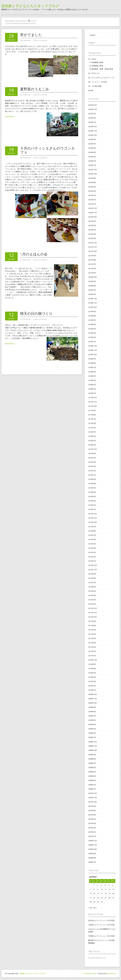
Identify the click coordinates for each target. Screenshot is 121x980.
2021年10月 (93, 251)
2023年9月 (92, 178)
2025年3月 (92, 118)
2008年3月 (92, 780)
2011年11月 (93, 613)
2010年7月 (92, 673)
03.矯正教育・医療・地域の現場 (101, 69)
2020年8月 (92, 286)
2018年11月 (93, 350)
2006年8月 (92, 858)
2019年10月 (93, 307)
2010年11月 (93, 660)
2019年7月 (92, 320)
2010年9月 (92, 664)
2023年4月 (92, 191)
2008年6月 (92, 767)
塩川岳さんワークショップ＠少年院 (101, 920)
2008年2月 (92, 785)
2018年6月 (92, 372)
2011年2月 (92, 651)
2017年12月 (93, 398)
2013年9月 (92, 527)
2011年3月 (92, 647)
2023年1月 (92, 204)
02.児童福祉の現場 (96, 66)
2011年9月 (92, 621)
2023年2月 (92, 200)
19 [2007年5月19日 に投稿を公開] (109, 893)
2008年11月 (93, 746)
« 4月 (90, 908)
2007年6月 (92, 815)
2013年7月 (92, 535)
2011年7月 (92, 630)
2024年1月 (92, 165)
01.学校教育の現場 (96, 62)
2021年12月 (93, 243)
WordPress (112, 973)
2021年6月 (92, 268)
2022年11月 (93, 213)
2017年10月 (93, 406)
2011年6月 (92, 634)
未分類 (91, 90)
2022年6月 (92, 225)
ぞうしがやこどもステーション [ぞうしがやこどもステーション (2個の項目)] (97, 958)
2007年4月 (92, 823)
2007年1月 (92, 836)
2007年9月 (92, 806)
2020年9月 (92, 281)
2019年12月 (93, 299)
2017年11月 (93, 402)
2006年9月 (92, 853)
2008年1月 (92, 789)
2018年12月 (93, 346)
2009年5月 (92, 724)
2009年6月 (92, 720)
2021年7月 (92, 264)
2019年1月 (92, 342)
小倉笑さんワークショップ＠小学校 (101, 925)
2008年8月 (92, 759)
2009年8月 (92, 712)
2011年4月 (92, 643)
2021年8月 (92, 260)
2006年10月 (93, 849)
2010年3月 (92, 686)
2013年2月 (92, 557)
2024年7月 (92, 144)
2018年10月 (93, 355)
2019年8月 (92, 316)
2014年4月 (92, 501)
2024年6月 (92, 148)
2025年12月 (93, 105)
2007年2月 (92, 832)
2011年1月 (92, 656)
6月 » (95, 908)
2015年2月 (92, 471)
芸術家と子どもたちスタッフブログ (30, 6)
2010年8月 (92, 669)
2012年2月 (92, 604)
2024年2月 (92, 161)
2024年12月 (93, 127)
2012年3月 (92, 600)
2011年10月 (93, 617)
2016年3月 (92, 441)
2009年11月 (93, 699)
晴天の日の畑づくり (36, 314)
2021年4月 (92, 273)
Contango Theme (90, 973)
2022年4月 (92, 234)
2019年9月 (92, 311)
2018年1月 (92, 393)
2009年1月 (92, 737)
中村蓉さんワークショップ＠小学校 (101, 936)
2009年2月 (92, 733)
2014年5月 (92, 496)
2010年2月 (92, 690)
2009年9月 (92, 707)
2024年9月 (92, 139)
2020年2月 (92, 294)
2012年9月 (92, 574)
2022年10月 (93, 217)
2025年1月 (92, 122)
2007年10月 (93, 802)
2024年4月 (92, 152)
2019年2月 (92, 337)
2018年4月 (92, 380)
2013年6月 (92, 539)
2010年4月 (92, 681)
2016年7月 (92, 432)
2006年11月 (93, 845)
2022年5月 (92, 230)
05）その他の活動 (95, 86)
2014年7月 (92, 488)
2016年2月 (92, 445)
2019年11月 (93, 303)
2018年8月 (92, 363)
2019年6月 (92, 324)
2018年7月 (92, 367)
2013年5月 (92, 544)
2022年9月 (92, 221)
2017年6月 (92, 423)
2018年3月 (92, 385)
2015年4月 (92, 462)
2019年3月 (92, 333)
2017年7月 (92, 419)
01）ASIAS (92, 59)
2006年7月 (92, 862)
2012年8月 (92, 578)
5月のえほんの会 (34, 254)
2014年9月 (92, 479)
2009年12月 (93, 694)
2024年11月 (93, 131)
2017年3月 (92, 428)
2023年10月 (93, 174)
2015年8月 (92, 453)
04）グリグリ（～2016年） (98, 82)
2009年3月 (92, 729)
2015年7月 (92, 458)
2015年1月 (92, 475)
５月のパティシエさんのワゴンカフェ (47, 150)
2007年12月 (93, 793)
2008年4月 (92, 776)
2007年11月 (93, 798)
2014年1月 (92, 509)
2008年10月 (93, 750)
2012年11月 (93, 570)
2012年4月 (92, 595)
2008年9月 (92, 755)
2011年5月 (92, 638)
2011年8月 (92, 625)
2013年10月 (93, 522)
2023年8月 (92, 182)
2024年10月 (93, 135)
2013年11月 (93, 518)
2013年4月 (92, 548)
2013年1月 (92, 561)
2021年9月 (92, 256)
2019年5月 (92, 329)
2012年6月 (92, 587)
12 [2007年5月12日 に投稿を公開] (109, 889)
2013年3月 (92, 552)
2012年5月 (92, 591)
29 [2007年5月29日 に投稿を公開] (94, 902)
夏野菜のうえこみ (35, 89)
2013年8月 (92, 531)
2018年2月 (92, 389)
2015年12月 (93, 449)
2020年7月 (92, 290)
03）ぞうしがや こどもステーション (102, 78)
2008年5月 (92, 772)
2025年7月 (92, 114)
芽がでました (31, 35)
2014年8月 (92, 484)
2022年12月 (93, 208)
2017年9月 (92, 410)
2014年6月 (92, 492)
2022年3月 (92, 238)
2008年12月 (93, 742)
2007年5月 (92, 819)
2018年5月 (92, 376)
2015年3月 (92, 466)
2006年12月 (93, 841)
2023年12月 (93, 170)
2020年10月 (93, 277)
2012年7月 (92, 582)
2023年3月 (92, 195)
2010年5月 (92, 677)
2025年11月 (93, 109)
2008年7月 (92, 763)
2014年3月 (92, 505)
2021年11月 (93, 247)
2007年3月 (92, 828)
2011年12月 (93, 608)
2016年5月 (92, 436)
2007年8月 (92, 810)
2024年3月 (92, 157)
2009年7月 (92, 716)
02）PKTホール (94, 73)
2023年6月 (92, 187)
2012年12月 (93, 565)
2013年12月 (93, 514)
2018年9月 (92, 359)
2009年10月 (93, 703)
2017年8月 (92, 415)
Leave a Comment (40, 40)
